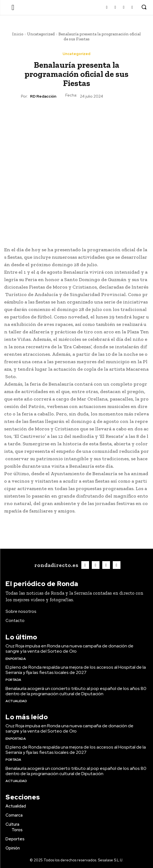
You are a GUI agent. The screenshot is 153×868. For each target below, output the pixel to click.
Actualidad (16, 701)
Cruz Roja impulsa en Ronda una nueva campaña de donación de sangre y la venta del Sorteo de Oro (69, 649)
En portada (16, 659)
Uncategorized (41, 34)
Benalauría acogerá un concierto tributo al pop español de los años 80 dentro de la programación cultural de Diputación (76, 691)
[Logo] (56, 565)
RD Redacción (43, 96)
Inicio (18, 34)
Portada (13, 680)
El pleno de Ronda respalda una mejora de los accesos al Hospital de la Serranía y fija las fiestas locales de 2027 (76, 670)
